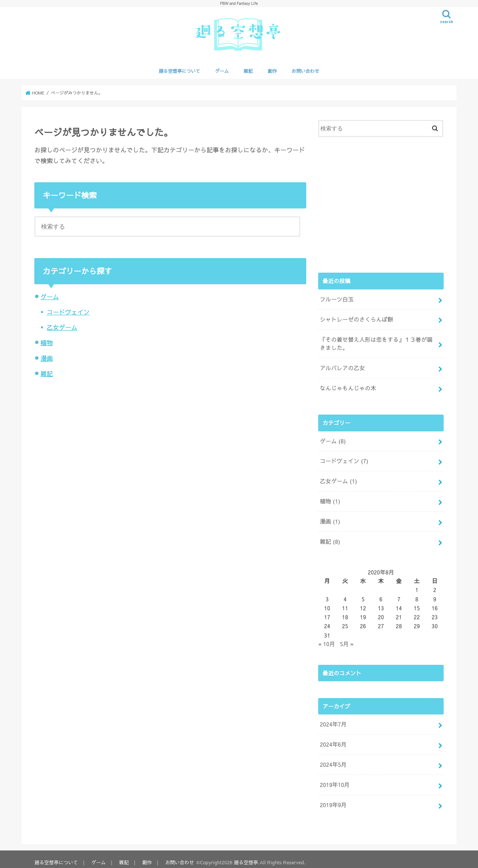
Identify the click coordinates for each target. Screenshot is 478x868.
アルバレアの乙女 (342, 367)
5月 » (347, 640)
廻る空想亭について (179, 71)
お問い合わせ (305, 71)
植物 (46, 343)
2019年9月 (333, 799)
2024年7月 (333, 720)
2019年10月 (334, 779)
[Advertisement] (381, 204)
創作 (272, 71)
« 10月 (326, 640)
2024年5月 (333, 760)
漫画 (46, 358)
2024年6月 (333, 740)
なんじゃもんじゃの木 (347, 387)
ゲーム (222, 71)
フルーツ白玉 (336, 299)
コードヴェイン (68, 312)
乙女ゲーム (62, 327)
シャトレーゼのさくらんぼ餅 (356, 319)
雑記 (248, 71)
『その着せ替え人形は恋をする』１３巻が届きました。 (378, 343)
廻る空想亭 (246, 856)
